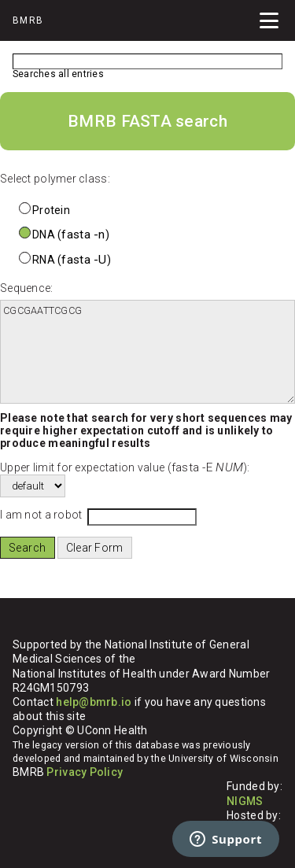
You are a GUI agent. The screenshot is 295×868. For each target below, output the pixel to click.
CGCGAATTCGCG (147, 352)
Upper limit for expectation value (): (125, 467)
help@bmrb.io (94, 702)
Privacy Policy (85, 772)
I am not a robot (41, 515)
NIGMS (245, 801)
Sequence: (27, 288)
